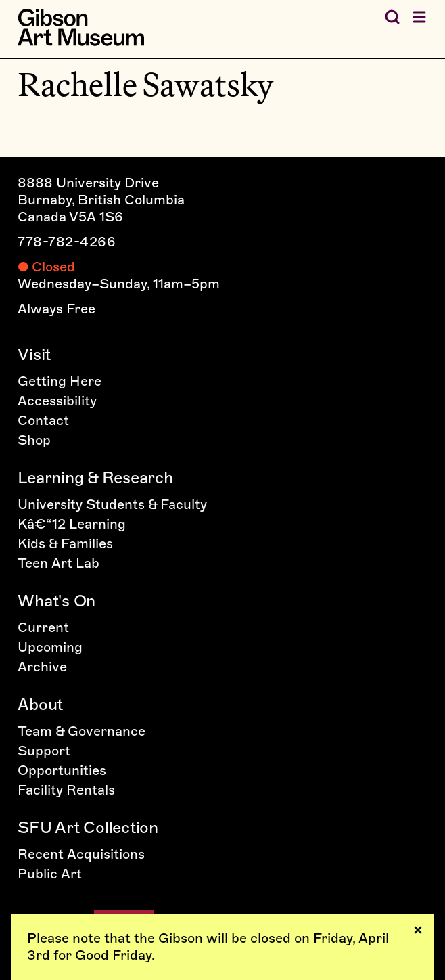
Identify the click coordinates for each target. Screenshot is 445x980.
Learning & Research (95, 477)
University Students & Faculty (112, 504)
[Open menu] (419, 17)
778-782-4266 (67, 242)
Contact (43, 420)
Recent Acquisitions (81, 854)
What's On (56, 601)
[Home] (81, 27)
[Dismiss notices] (418, 930)
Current (43, 627)
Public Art (50, 874)
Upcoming (50, 647)
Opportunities (62, 770)
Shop (34, 440)
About (40, 704)
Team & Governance (81, 731)
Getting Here (60, 381)
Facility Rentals (66, 790)
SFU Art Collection (88, 827)
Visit (34, 354)
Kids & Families (65, 543)
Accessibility (57, 401)
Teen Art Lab (58, 563)
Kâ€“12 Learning (72, 524)
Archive (42, 667)
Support (44, 751)
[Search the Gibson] (392, 17)
